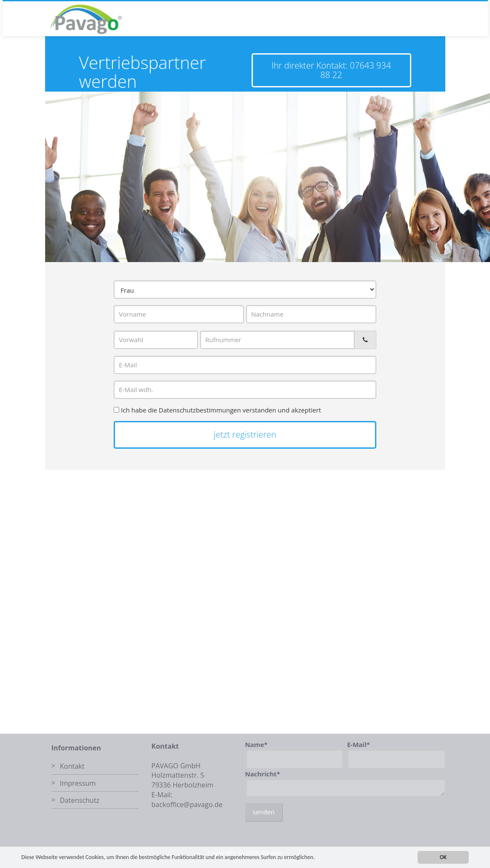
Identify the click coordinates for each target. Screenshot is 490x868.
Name (256, 744)
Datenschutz (80, 800)
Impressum (78, 783)
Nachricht (263, 774)
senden (264, 812)
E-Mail (358, 744)
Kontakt (72, 766)
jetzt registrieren (245, 434)
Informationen (76, 748)
